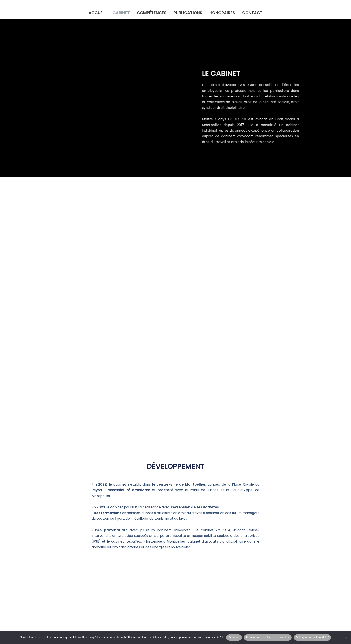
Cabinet (121, 13)
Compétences (152, 13)
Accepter (234, 637)
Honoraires (222, 13)
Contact (252, 13)
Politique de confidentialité (312, 637)
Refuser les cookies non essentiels (268, 637)
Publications (188, 13)
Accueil (97, 13)
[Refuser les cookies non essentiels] (346, 638)
